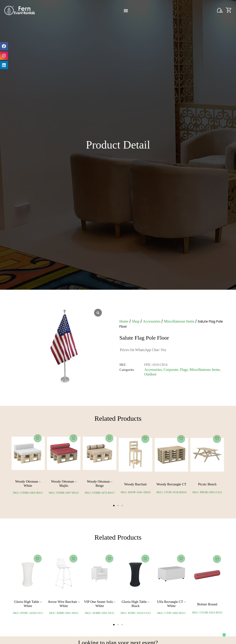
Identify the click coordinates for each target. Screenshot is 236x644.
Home (124, 321)
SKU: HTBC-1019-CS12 (135, 613)
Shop (136, 321)
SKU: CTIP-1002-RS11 (171, 613)
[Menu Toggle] (126, 11)
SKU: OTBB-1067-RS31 (64, 493)
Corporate (171, 370)
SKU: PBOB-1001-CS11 (207, 492)
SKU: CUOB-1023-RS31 (207, 612)
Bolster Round (207, 604)
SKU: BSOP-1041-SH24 (136, 492)
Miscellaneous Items (179, 321)
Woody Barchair (136, 484)
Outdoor (150, 374)
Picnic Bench (207, 484)
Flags (184, 370)
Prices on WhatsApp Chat (139, 350)
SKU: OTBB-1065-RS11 (28, 493)
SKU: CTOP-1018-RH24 (171, 492)
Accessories (152, 321)
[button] (114, 506)
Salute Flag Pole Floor (144, 338)
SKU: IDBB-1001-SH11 (64, 613)
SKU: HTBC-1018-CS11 (28, 613)
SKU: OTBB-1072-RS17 (100, 493)
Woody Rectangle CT (171, 484)
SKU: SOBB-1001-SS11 (100, 613)
